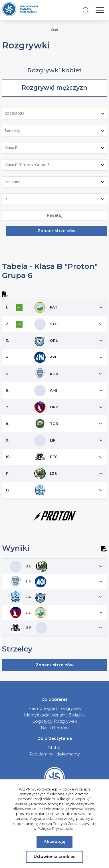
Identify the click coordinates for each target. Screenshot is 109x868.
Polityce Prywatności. (56, 829)
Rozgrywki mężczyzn (54, 88)
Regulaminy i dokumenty (54, 754)
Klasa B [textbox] (11, 148)
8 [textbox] (6, 199)
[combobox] (55, 114)
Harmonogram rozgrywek (55, 708)
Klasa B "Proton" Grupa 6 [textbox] (27, 165)
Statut (54, 748)
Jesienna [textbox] (13, 182)
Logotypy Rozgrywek (55, 721)
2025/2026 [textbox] (15, 114)
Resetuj (55, 215)
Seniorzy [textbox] (12, 131)
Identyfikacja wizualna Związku (55, 715)
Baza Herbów (55, 728)
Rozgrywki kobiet (54, 70)
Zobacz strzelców (57, 231)
